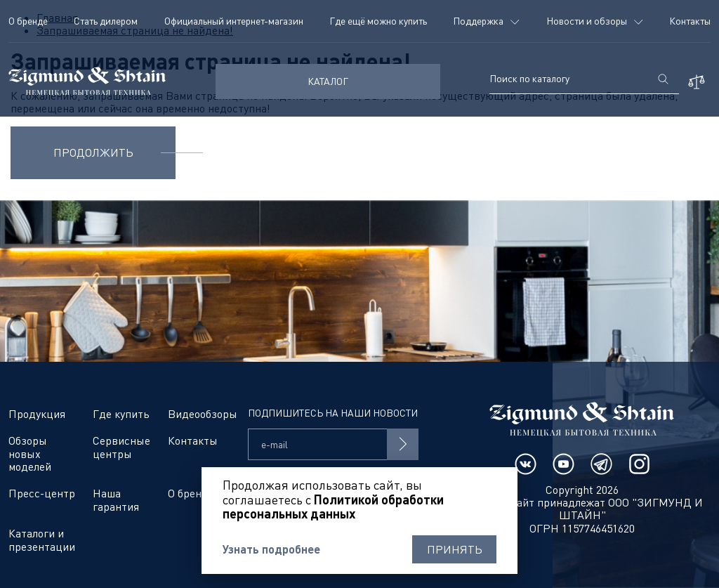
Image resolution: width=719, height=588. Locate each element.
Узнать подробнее (271, 549)
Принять (455, 549)
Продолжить (93, 152)
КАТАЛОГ (328, 81)
